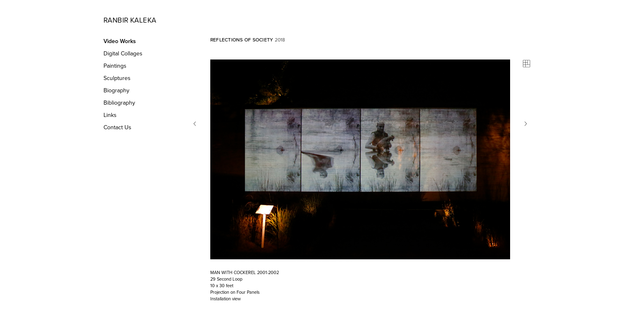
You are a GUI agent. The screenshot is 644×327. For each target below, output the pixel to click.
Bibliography (119, 103)
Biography (116, 90)
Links (110, 115)
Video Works (120, 41)
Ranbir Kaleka (130, 20)
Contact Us (117, 127)
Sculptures (117, 78)
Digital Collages (123, 54)
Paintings (115, 66)
